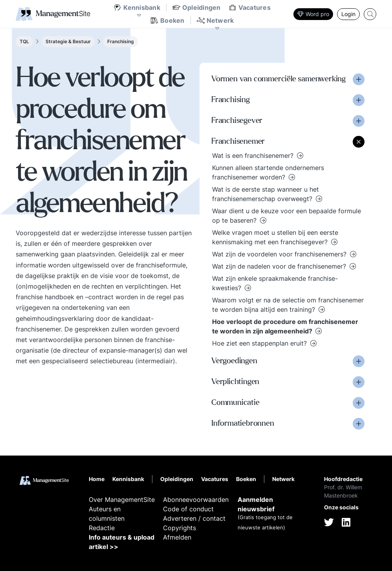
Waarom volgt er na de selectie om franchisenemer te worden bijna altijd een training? (288, 305)
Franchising (121, 41)
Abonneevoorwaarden (196, 500)
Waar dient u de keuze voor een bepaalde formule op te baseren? (287, 216)
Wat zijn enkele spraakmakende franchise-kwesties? (275, 283)
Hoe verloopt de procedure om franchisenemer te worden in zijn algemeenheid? (285, 326)
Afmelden (177, 537)
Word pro (313, 14)
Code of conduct (188, 509)
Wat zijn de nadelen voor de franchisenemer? (280, 266)
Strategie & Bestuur (68, 41)
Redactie (102, 528)
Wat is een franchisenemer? (254, 156)
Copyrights (180, 528)
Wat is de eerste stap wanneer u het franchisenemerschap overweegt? (266, 194)
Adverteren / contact (194, 518)
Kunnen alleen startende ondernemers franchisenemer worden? (268, 172)
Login (348, 14)
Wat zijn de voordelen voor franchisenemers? (280, 254)
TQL (24, 41)
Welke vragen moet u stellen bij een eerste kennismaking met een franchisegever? (275, 237)
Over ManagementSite (122, 500)
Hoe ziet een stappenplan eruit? (260, 343)
